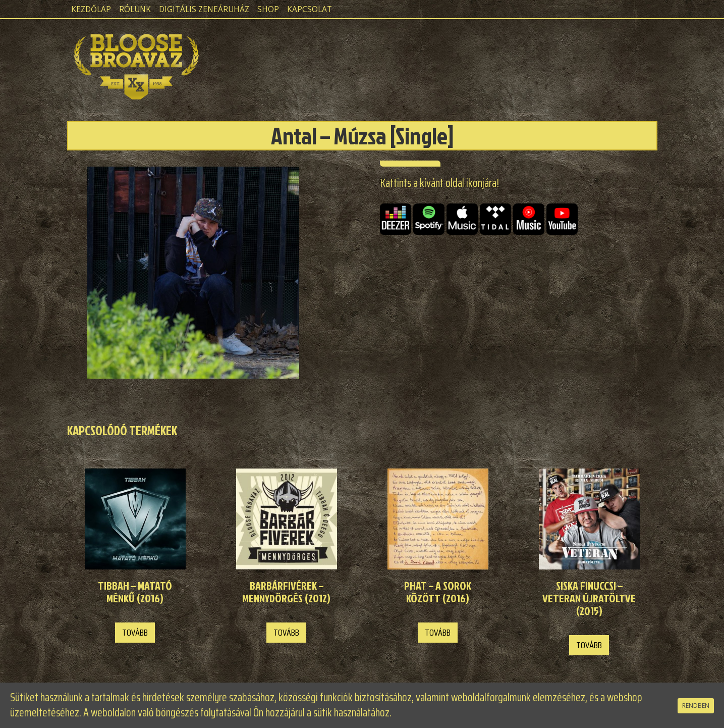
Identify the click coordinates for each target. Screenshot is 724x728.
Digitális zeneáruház (204, 9)
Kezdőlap (91, 9)
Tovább (135, 633)
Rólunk (135, 9)
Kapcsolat (310, 9)
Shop (268, 9)
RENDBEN (696, 706)
